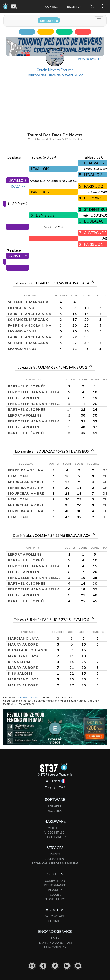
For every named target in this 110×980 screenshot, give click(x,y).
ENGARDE (55, 806)
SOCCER (55, 895)
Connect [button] (52, 7)
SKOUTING (55, 811)
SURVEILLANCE (55, 899)
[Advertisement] (55, 89)
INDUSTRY (55, 890)
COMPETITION (55, 881)
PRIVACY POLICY (55, 947)
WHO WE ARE (55, 916)
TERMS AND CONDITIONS (55, 942)
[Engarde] (5, 6)
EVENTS (55, 854)
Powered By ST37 (90, 58)
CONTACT (55, 921)
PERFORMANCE (55, 885)
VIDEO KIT (55, 828)
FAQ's (55, 938)
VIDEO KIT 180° (55, 832)
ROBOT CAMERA (55, 837)
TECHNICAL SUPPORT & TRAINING (55, 863)
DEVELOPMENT (55, 859)
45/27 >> (18, 186)
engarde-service (29, 698)
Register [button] (74, 7)
